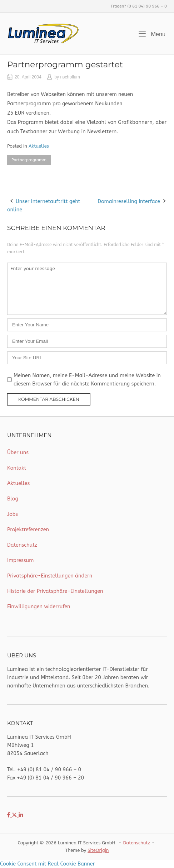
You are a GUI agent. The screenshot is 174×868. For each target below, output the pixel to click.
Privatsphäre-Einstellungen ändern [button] (50, 576)
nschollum (70, 77)
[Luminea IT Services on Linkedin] (21, 815)
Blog (13, 499)
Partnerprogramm (29, 160)
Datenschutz (22, 545)
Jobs (13, 514)
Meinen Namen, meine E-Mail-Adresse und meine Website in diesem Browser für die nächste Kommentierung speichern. (87, 380)
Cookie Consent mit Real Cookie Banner (47, 864)
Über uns (18, 453)
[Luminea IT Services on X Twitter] (15, 815)
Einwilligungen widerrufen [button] (39, 607)
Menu (152, 33)
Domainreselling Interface (129, 202)
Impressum (20, 560)
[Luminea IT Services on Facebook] (9, 815)
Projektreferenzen (28, 530)
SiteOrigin (98, 850)
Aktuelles (39, 146)
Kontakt (17, 468)
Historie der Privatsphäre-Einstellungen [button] (55, 591)
